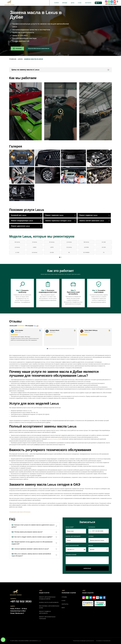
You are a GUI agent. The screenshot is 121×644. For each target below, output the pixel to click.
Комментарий (71, 555)
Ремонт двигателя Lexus (20, 226)
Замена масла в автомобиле (49, 602)
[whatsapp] (109, 2)
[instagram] (106, 2)
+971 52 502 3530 (111, 4)
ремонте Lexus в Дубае (54, 439)
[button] (60, 257)
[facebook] (104, 598)
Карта (22, 512)
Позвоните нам (14, 512)
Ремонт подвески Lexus (88, 215)
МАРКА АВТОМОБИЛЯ (73, 536)
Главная (13, 59)
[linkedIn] (101, 598)
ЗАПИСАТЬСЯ (87, 568)
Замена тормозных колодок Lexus (58, 221)
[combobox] (92, 531)
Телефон (92, 527)
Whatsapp (27, 512)
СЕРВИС (91, 536)
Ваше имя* (70, 527)
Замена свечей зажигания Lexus (92, 221)
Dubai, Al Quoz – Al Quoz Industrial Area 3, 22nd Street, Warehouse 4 (19, 611)
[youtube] (115, 2)
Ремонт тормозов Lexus (54, 215)
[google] (117, 2)
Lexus (20, 59)
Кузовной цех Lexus (19, 215)
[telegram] (112, 2)
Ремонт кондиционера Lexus (22, 221)
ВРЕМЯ (91, 546)
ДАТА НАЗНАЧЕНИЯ (72, 546)
